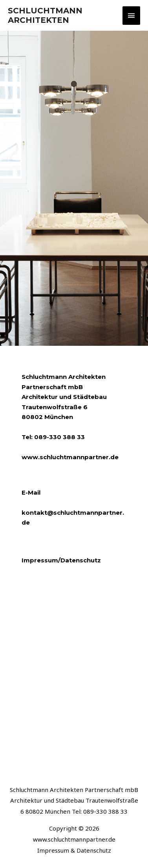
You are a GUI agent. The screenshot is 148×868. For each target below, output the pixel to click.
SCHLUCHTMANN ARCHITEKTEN (45, 15)
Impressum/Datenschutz (61, 560)
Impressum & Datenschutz (74, 850)
